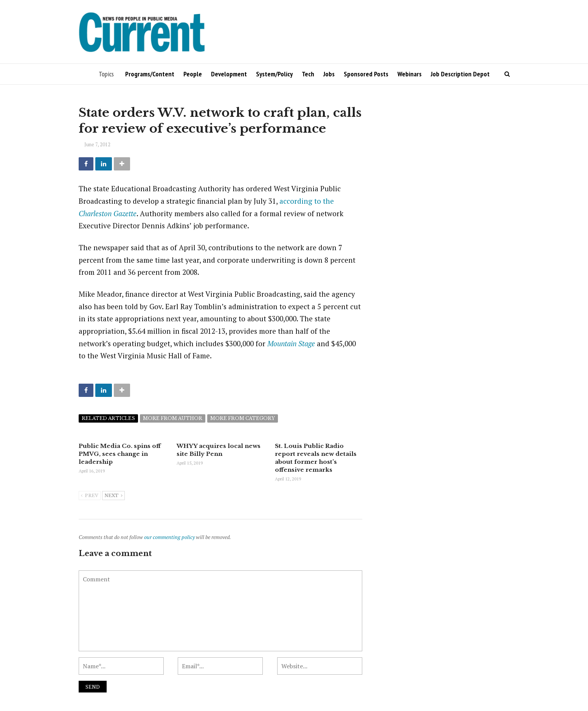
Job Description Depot (460, 74)
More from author (173, 418)
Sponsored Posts (366, 74)
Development (229, 74)
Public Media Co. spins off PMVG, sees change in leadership (120, 454)
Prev (90, 496)
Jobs (329, 74)
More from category (243, 418)
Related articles (108, 418)
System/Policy (274, 74)
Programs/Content (150, 74)
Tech (308, 74)
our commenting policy (169, 537)
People (193, 74)
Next (113, 496)
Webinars (410, 74)
